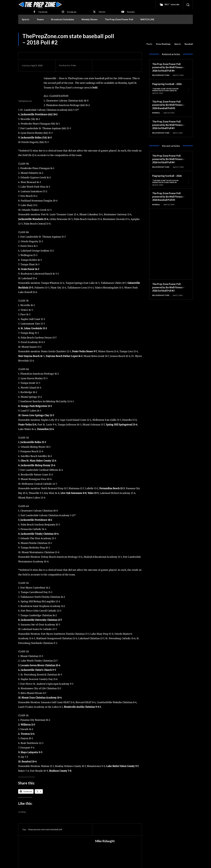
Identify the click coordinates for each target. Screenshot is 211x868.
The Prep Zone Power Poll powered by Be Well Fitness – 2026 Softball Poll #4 (170, 67)
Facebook (43, 12)
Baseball (189, 44)
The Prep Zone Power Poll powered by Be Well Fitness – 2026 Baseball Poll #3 (170, 105)
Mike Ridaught (105, 841)
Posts (149, 44)
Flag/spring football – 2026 (168, 84)
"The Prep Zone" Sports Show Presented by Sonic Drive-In (167, 90)
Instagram (72, 12)
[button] (188, 5)
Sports (178, 44)
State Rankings (163, 44)
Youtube (131, 12)
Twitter (102, 12)
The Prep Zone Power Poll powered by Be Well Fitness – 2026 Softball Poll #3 (170, 125)
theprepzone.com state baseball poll (45, 829)
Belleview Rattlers (162, 75)
